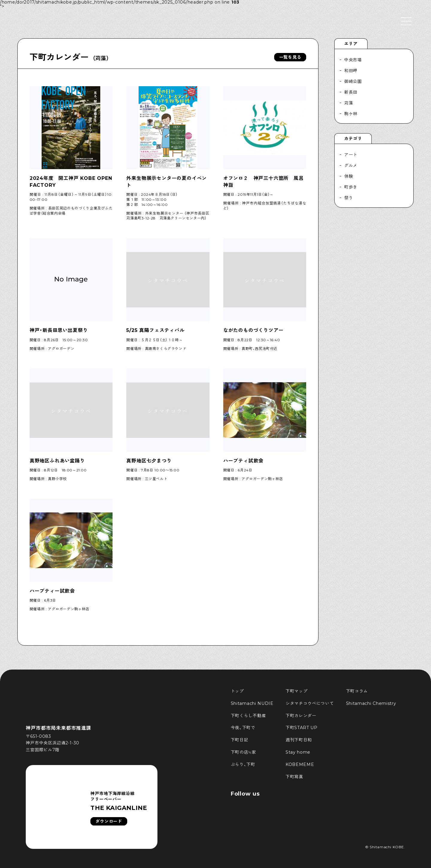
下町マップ (297, 691)
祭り (349, 198)
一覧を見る (290, 57)
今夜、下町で (243, 728)
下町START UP (302, 728)
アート (351, 155)
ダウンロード (109, 821)
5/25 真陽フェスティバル (155, 330)
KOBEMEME (300, 764)
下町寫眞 (294, 777)
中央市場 (353, 60)
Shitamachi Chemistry (371, 703)
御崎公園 (353, 81)
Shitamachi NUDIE (252, 703)
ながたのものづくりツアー (254, 330)
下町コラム (357, 691)
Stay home (298, 752)
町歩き (351, 187)
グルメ (351, 166)
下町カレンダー (301, 716)
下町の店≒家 (243, 752)
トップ (237, 691)
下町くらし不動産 (248, 716)
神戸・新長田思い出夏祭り (59, 330)
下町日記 (240, 740)
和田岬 (351, 71)
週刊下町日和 (299, 740)
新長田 (351, 92)
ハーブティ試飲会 (243, 461)
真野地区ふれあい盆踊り (57, 461)
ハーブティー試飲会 (52, 591)
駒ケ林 (351, 114)
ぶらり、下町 (243, 764)
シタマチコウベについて (310, 703)
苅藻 (349, 103)
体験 (349, 176)
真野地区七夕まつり (149, 461)
